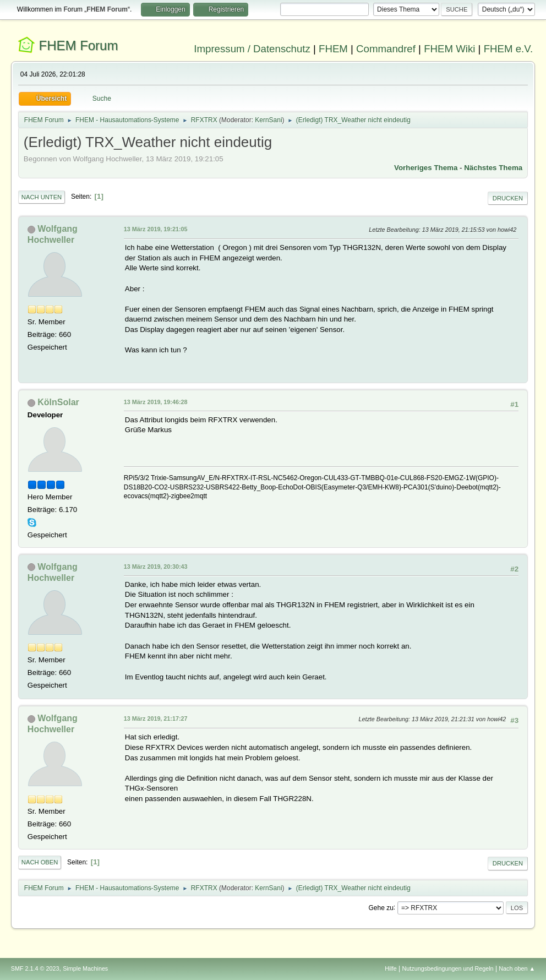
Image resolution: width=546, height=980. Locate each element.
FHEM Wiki (449, 49)
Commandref (386, 49)
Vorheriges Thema (426, 168)
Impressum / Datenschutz (252, 49)
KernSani (268, 120)
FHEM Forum (79, 45)
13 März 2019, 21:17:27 (156, 718)
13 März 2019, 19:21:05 (156, 229)
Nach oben (40, 862)
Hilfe (391, 968)
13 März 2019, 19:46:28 (156, 402)
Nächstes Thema (493, 168)
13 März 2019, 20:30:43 (156, 567)
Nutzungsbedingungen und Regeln (448, 968)
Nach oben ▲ (517, 968)
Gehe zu (381, 907)
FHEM (333, 49)
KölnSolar (58, 402)
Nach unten (42, 197)
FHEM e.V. (509, 49)
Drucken (508, 198)
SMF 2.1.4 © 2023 (35, 968)
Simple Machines (85, 968)
